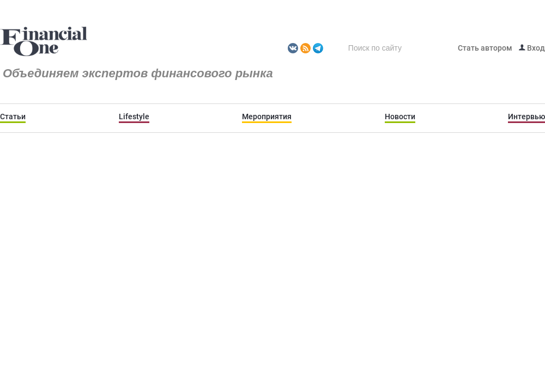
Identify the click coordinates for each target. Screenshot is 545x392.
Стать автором (485, 48)
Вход (532, 48)
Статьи (13, 117)
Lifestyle (134, 117)
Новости (400, 117)
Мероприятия (267, 117)
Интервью (526, 117)
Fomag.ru (44, 42)
